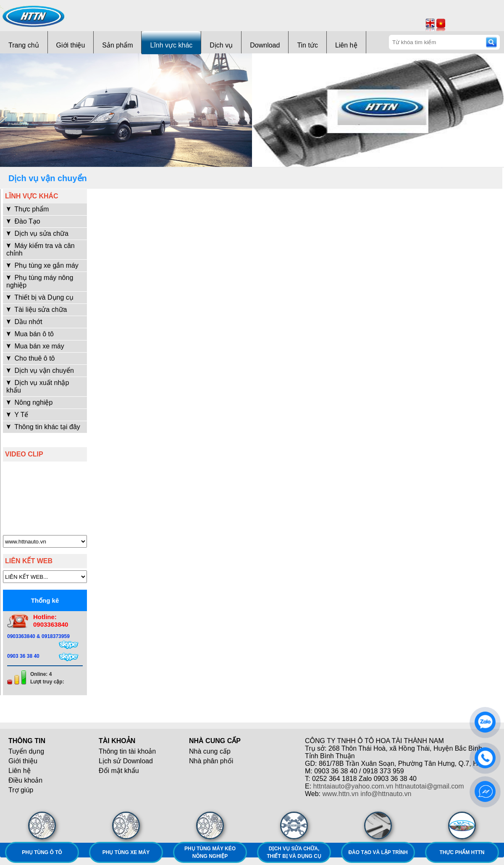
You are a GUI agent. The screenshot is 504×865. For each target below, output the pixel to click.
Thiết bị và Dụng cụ (40, 297)
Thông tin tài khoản (127, 751)
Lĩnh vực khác (171, 45)
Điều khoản (25, 780)
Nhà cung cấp (210, 751)
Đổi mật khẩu (119, 771)
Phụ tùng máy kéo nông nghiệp (210, 852)
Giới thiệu (71, 45)
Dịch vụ (221, 45)
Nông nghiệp (29, 402)
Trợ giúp (21, 790)
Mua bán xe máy (35, 346)
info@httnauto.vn (386, 794)
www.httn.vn (341, 794)
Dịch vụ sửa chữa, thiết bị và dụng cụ (294, 852)
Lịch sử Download (126, 761)
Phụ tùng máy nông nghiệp (40, 281)
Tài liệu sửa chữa (37, 310)
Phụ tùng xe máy (126, 852)
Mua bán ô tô (30, 334)
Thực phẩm (28, 209)
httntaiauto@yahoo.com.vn (353, 786)
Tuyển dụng (26, 751)
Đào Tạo (23, 221)
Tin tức (307, 45)
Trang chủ (24, 45)
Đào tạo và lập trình (378, 852)
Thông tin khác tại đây (43, 427)
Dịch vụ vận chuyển (40, 371)
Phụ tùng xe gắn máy (42, 265)
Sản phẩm (117, 45)
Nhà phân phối (211, 761)
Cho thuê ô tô (31, 358)
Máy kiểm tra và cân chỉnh (41, 249)
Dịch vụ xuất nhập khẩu (38, 386)
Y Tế (17, 415)
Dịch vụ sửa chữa (37, 233)
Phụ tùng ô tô (42, 852)
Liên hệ (346, 45)
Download (265, 45)
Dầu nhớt (24, 322)
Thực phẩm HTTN (462, 852)
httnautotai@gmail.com (430, 786)
